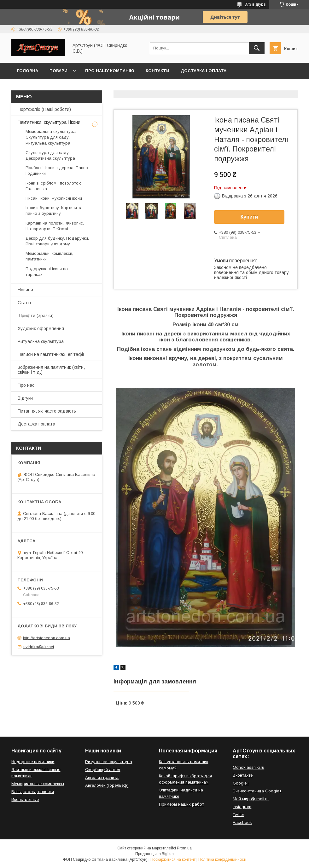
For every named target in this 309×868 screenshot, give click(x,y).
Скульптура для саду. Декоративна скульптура (50, 155)
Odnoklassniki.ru (248, 767)
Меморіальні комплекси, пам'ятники (49, 256)
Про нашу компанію (110, 71)
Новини (25, 290)
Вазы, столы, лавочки (33, 792)
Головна (28, 71)
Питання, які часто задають (47, 411)
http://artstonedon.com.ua (47, 638)
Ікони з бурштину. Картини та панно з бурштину (54, 211)
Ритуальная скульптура (109, 762)
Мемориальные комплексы (38, 784)
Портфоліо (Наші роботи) (44, 109)
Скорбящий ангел (103, 770)
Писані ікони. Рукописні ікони (54, 198)
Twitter (238, 815)
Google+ (241, 783)
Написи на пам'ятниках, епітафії (51, 354)
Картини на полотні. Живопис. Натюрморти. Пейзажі (55, 226)
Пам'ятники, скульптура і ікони (49, 122)
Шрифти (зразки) (36, 316)
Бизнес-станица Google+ (257, 791)
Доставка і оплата (204, 71)
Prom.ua (184, 848)
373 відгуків (255, 4)
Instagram (242, 807)
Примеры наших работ (181, 804)
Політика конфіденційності (222, 859)
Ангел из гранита (102, 777)
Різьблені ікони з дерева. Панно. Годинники (57, 171)
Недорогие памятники (33, 762)
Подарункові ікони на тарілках (47, 272)
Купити (249, 217)
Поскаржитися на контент (173, 859)
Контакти (157, 71)
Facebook (242, 822)
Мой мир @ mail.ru (251, 799)
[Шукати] (257, 48)
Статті (24, 303)
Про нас (26, 385)
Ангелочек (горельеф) (107, 785)
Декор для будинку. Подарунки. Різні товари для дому (57, 241)
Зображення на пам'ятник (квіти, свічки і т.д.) (51, 370)
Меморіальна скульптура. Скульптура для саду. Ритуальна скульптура (51, 137)
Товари (58, 71)
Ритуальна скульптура (41, 341)
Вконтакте (243, 775)
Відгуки (25, 398)
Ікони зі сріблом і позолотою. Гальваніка (54, 186)
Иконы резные (25, 799)
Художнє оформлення (41, 328)
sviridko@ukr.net (39, 647)
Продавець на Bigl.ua (154, 854)
